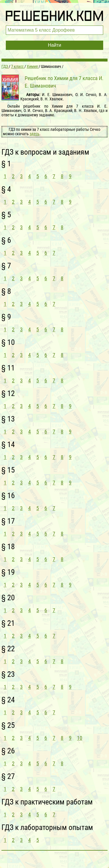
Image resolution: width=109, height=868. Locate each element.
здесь (35, 134)
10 (80, 738)
